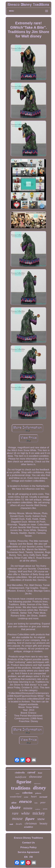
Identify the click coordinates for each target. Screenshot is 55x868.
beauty (43, 823)
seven (45, 809)
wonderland (16, 797)
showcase (35, 777)
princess (38, 793)
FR (31, 857)
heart (34, 796)
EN (26, 857)
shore (15, 807)
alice (14, 803)
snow (41, 819)
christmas (31, 823)
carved (31, 772)
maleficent (21, 777)
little (36, 803)
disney (39, 788)
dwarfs (19, 824)
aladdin (28, 827)
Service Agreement (28, 852)
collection (27, 793)
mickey (39, 813)
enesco (25, 801)
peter (43, 802)
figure (30, 819)
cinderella (20, 773)
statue (18, 793)
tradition (38, 809)
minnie (28, 808)
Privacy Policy (28, 847)
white (25, 813)
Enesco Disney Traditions (29, 838)
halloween (37, 783)
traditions (21, 788)
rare (15, 813)
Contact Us (28, 843)
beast (40, 773)
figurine (24, 782)
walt (11, 824)
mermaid (43, 797)
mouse (17, 819)
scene (26, 797)
